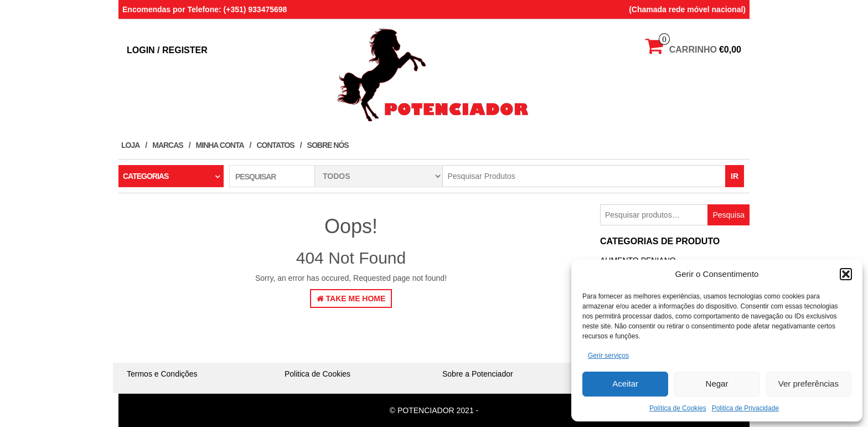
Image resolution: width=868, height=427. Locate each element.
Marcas (167, 145)
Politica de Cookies (317, 374)
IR (735, 176)
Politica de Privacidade (745, 408)
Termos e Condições (162, 374)
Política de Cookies (678, 408)
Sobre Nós (328, 145)
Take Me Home (351, 299)
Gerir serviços (608, 356)
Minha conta (220, 145)
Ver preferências (808, 384)
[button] (846, 274)
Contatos (275, 145)
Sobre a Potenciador (478, 374)
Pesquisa (728, 215)
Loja (130, 145)
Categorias (146, 176)
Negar (717, 384)
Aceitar (625, 384)
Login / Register (167, 50)
